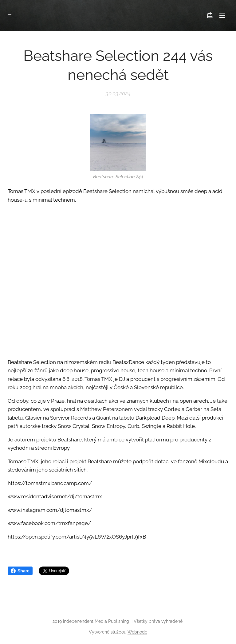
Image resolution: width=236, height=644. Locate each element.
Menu (222, 16)
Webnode (137, 632)
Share (20, 571)
